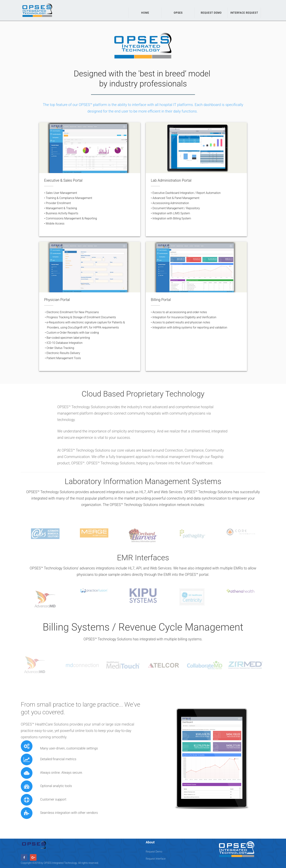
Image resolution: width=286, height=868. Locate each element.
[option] (45, 534)
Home (145, 13)
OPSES (178, 13)
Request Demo (211, 13)
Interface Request (244, 13)
